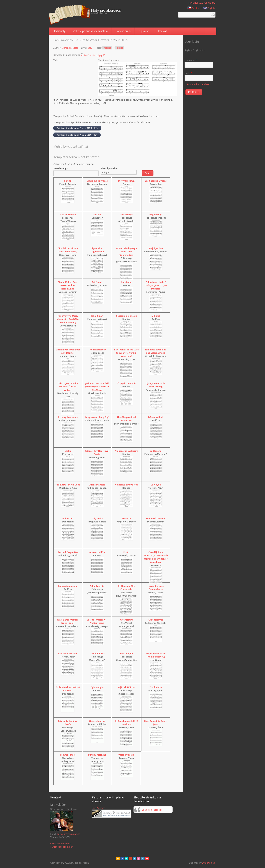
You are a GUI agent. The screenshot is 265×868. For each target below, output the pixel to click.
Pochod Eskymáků (68, 552)
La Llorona (156, 451)
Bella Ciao (68, 518)
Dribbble (139, 859)
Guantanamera (97, 485)
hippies (107, 48)
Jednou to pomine (68, 586)
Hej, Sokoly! (156, 215)
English (209, 8)
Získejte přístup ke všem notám (90, 31)
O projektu (144, 31)
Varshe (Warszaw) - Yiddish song (97, 621)
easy (90, 48)
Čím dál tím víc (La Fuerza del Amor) (68, 250)
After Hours (126, 620)
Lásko (68, 451)
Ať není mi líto (97, 552)
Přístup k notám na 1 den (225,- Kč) (77, 128)
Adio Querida (97, 586)
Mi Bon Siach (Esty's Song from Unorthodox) (126, 252)
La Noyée (156, 485)
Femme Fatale (68, 755)
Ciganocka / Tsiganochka (97, 250)
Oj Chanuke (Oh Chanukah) (126, 588)
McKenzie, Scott (70, 48)
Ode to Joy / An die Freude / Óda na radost (68, 387)
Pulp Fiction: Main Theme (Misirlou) (156, 655)
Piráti (126, 552)
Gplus (130, 859)
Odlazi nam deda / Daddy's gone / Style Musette (156, 285)
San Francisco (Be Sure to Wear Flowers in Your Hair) (126, 353)
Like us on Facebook (152, 810)
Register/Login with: (195, 50)
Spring (68, 181)
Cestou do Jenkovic (126, 316)
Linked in (135, 859)
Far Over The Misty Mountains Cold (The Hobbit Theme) (68, 319)
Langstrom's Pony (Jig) (97, 417)
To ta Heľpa (126, 215)
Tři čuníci (97, 282)
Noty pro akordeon (106, 10)
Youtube (147, 859)
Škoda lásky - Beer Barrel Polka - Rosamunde (68, 285)
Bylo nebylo (97, 687)
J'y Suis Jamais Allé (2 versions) (126, 723)
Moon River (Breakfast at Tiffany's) (68, 351)
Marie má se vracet (97, 181)
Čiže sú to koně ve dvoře (68, 723)
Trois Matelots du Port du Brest (68, 689)
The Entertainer (97, 350)
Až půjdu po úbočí (126, 383)
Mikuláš (156, 316)
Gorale (97, 215)
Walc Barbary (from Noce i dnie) (68, 621)
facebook (122, 859)
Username (191, 60)
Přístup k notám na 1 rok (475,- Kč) (77, 135)
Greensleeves (156, 620)
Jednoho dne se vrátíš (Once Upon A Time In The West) (97, 387)
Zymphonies (208, 863)
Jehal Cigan (97, 316)
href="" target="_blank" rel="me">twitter (126, 859)
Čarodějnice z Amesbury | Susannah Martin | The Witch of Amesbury (156, 557)
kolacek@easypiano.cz (68, 834)
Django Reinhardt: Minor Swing (156, 385)
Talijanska (97, 518)
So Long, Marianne (68, 417)
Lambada (126, 282)
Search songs (61, 168)
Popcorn (126, 518)
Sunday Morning (97, 755)
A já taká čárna (126, 687)
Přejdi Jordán (156, 248)
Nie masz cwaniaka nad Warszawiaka (156, 351)
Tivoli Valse (156, 687)
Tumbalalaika (97, 653)
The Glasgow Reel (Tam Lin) (126, 419)
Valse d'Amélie (127, 755)
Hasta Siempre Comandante (156, 588)
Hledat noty (59, 31)
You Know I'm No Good (68, 485)
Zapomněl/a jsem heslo (199, 84)
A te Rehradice (68, 215)
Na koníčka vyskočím (126, 451)
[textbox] (197, 15)
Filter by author (109, 168)
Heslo (188, 73)
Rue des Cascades (68, 653)
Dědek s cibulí (156, 417)
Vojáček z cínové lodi (126, 485)
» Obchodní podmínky (62, 847)
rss (118, 859)
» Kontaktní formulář (61, 844)
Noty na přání (123, 31)
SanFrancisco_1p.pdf (94, 55)
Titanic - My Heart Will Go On (97, 453)
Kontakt (162, 31)
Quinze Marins (97, 721)
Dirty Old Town (126, 181)
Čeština (194, 8)
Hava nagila (126, 653)
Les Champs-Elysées (156, 181)
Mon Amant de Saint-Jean (156, 723)
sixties (120, 48)
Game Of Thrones (156, 518)
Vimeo (143, 859)
